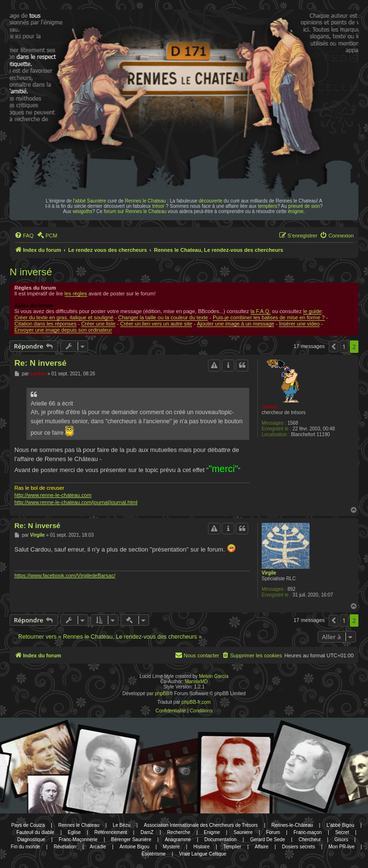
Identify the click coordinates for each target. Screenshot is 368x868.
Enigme (212, 832)
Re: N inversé (40, 363)
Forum (273, 832)
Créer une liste (98, 324)
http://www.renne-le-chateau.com (53, 495)
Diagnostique (31, 840)
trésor (159, 206)
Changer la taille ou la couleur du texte (163, 317)
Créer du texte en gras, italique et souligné (64, 317)
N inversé (31, 272)
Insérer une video (299, 324)
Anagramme (178, 840)
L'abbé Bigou (340, 825)
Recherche (179, 832)
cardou (270, 407)
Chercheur (310, 840)
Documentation (221, 840)
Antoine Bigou (134, 847)
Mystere (172, 847)
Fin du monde (26, 847)
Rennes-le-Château (292, 825)
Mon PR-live (342, 847)
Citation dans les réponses (46, 324)
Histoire (202, 847)
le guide (313, 311)
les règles (76, 293)
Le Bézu (121, 825)
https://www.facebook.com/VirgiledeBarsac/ (65, 575)
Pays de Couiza (28, 825)
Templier (232, 847)
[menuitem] (24, 236)
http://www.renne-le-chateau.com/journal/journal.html (76, 502)
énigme (296, 211)
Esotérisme (154, 854)
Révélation (65, 847)
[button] (333, 347)
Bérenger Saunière (131, 840)
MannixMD (196, 682)
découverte (211, 201)
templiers (268, 206)
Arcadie (98, 847)
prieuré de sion (304, 206)
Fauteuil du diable (35, 832)
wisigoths (83, 211)
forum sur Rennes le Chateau (135, 211)
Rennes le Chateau (146, 201)
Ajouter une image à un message (236, 324)
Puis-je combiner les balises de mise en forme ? (269, 317)
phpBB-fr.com (196, 702)
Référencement (111, 832)
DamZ (147, 832)
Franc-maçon (307, 832)
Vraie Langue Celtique (203, 854)
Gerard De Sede (268, 840)
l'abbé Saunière (89, 201)
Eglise (74, 832)
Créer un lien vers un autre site (156, 324)
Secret (342, 832)
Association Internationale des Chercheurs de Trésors (201, 825)
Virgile (269, 573)
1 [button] (344, 347)
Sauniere (243, 832)
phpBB (162, 693)
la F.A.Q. (261, 311)
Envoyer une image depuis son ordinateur (63, 330)
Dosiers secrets (298, 847)
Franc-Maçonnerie (78, 840)
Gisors (341, 840)
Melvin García (214, 676)
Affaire (262, 847)
